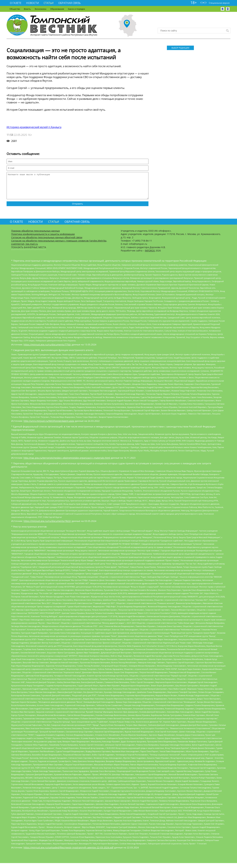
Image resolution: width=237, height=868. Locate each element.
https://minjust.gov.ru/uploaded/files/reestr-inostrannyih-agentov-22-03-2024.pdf (68, 852)
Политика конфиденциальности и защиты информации (43, 239)
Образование (57, 9)
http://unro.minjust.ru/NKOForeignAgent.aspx (49, 426)
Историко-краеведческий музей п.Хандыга (34, 127)
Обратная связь (69, 3)
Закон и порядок (76, 9)
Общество (15, 9)
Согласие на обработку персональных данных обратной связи (47, 242)
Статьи (49, 3)
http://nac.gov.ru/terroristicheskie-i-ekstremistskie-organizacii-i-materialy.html (67, 463)
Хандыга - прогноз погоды (194, 21)
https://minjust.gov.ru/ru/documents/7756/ (47, 349)
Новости (33, 3)
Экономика (40, 9)
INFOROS (150, 255)
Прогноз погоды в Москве (194, 24)
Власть (27, 9)
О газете (16, 3)
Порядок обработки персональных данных (35, 236)
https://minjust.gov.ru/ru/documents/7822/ (47, 526)
